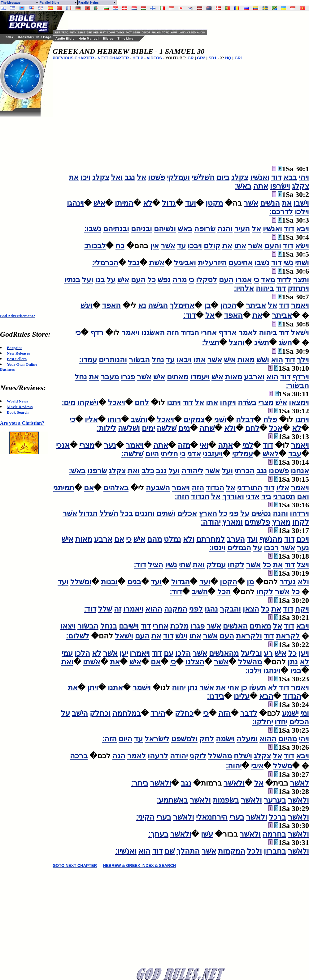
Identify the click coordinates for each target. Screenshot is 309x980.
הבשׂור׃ (297, 386)
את (74, 177)
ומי (305, 713)
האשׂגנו (153, 333)
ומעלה (247, 739)
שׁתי (185, 565)
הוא (277, 360)
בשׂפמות (226, 800)
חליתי (169, 454)
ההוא (154, 609)
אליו (91, 420)
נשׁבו (262, 263)
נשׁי (288, 263)
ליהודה (192, 471)
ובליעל (251, 653)
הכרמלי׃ (105, 263)
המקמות (232, 851)
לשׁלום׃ (78, 636)
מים (184, 428)
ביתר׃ (140, 783)
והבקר (230, 609)
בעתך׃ (158, 834)
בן (207, 305)
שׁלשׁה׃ (132, 454)
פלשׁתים (257, 522)
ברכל (278, 817)
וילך (303, 360)
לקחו (301, 522)
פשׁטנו (279, 471)
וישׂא (302, 246)
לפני (196, 609)
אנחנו (300, 471)
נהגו (211, 609)
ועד (191, 203)
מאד (268, 280)
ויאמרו (133, 609)
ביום (223, 177)
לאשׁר (300, 783)
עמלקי (243, 454)
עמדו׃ (88, 360)
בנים (134, 582)
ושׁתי (302, 263)
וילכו (302, 212)
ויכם (303, 539)
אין (154, 246)
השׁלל (109, 513)
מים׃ (68, 403)
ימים (148, 428)
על (111, 280)
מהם (154, 539)
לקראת (288, 636)
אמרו (244, 280)
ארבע (103, 539)
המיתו (124, 203)
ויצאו (68, 626)
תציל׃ (211, 343)
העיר (242, 229)
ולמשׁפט (184, 739)
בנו (100, 280)
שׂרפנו (97, 471)
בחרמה (274, 834)
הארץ (208, 513)
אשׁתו (92, 662)
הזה (173, 333)
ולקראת (249, 636)
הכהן (228, 305)
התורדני (250, 488)
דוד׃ (189, 315)
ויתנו (174, 403)
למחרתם (211, 539)
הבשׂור (139, 360)
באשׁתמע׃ (172, 800)
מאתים (178, 377)
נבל (134, 263)
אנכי (63, 445)
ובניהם (141, 229)
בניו (296, 671)
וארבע (254, 377)
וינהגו (75, 203)
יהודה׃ (211, 522)
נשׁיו (171, 565)
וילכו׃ (253, 671)
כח (120, 246)
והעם (273, 246)
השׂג (285, 343)
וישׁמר (142, 688)
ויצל (303, 565)
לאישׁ (271, 454)
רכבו (271, 548)
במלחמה (127, 713)
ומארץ (233, 522)
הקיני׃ (145, 817)
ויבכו (195, 246)
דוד (276, 177)
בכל (126, 513)
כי (256, 280)
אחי (233, 688)
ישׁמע (290, 713)
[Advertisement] (25, 210)
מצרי (266, 403)
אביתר (256, 305)
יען (124, 653)
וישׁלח (243, 756)
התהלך (188, 851)
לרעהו (158, 756)
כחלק (184, 713)
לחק (207, 739)
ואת (134, 471)
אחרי (209, 333)
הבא (266, 696)
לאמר (248, 333)
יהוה (179, 688)
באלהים (116, 488)
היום (152, 454)
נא (142, 305)
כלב (148, 471)
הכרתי (245, 471)
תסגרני (284, 496)
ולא (230, 428)
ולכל (255, 851)
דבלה (245, 420)
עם (169, 653)
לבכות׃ (95, 246)
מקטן (214, 203)
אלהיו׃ (244, 288)
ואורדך (233, 496)
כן (244, 688)
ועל (88, 280)
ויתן (93, 688)
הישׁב (80, 713)
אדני (194, 454)
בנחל (109, 626)
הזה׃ (182, 496)
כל (152, 280)
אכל (276, 428)
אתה (261, 186)
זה (118, 609)
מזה (184, 445)
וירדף (301, 377)
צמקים (194, 420)
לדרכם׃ (281, 212)
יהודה (179, 756)
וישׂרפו (280, 186)
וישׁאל (300, 333)
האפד (111, 305)
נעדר (288, 582)
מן (250, 582)
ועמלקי (178, 177)
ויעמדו (200, 377)
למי (248, 445)
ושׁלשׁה (129, 428)
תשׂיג (262, 343)
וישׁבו (301, 203)
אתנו (115, 688)
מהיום (288, 739)
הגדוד (190, 333)
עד (181, 246)
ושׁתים (166, 513)
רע (268, 653)
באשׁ (185, 229)
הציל (156, 565)
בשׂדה (247, 403)
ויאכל (117, 403)
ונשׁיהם (165, 229)
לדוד (284, 280)
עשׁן (207, 834)
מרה (180, 280)
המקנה (176, 609)
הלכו (183, 653)
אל (141, 177)
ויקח (302, 609)
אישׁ (99, 203)
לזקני (198, 756)
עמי (67, 653)
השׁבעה (158, 488)
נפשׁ (164, 280)
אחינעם (241, 263)
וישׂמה (225, 739)
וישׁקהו (88, 403)
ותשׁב (139, 420)
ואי (204, 445)
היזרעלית (212, 263)
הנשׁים (270, 203)
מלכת (179, 626)
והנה (225, 229)
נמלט (172, 539)
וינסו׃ (217, 548)
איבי (257, 766)
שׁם (170, 851)
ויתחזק (298, 288)
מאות (246, 360)
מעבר (110, 377)
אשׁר (251, 203)
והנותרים (113, 360)
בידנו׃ (215, 696)
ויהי (304, 177)
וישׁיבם (129, 626)
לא (148, 203)
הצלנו (195, 662)
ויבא (302, 229)
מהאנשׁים (224, 653)
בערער (275, 800)
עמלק (216, 565)
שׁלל (105, 609)
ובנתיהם (116, 229)
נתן (293, 662)
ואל (117, 177)
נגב (130, 177)
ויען (304, 653)
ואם (303, 496)
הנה (119, 756)
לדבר (249, 713)
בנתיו (72, 280)
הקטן (228, 582)
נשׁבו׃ (93, 229)
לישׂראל (157, 739)
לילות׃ (106, 428)
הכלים (299, 722)
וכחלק (100, 713)
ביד (266, 496)
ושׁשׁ (263, 360)
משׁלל (283, 766)
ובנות (109, 582)
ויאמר (300, 305)
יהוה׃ (234, 766)
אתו (240, 246)
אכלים (187, 513)
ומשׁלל (81, 582)
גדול (169, 203)
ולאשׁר (234, 783)
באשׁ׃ (243, 186)
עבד (295, 454)
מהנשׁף (271, 539)
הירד (158, 713)
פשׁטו (157, 177)
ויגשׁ (87, 305)
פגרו (128, 377)
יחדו (281, 722)
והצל (237, 343)
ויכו (85, 177)
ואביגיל (185, 263)
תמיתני (64, 488)
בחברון (275, 851)
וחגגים (145, 513)
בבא (290, 177)
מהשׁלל (250, 662)
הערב (236, 539)
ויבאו (184, 360)
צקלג (240, 177)
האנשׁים (235, 626)
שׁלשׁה (167, 428)
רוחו (114, 420)
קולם (212, 246)
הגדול (88, 513)
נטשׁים (261, 513)
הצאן (251, 609)
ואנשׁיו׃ (126, 851)
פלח (270, 420)
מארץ (281, 522)
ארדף (228, 333)
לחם (142, 403)
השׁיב (200, 592)
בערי (237, 817)
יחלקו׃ (263, 722)
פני (234, 513)
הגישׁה (158, 305)
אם (89, 488)
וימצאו (299, 403)
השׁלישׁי (203, 177)
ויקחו (228, 403)
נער (110, 445)
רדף (97, 333)
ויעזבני (213, 454)
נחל (158, 360)
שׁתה (207, 428)
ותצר (301, 280)
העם (226, 280)
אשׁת (157, 263)
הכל (224, 592)
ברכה (79, 756)
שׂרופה (205, 229)
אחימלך (182, 305)
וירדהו (299, 513)
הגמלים (239, 548)
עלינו (242, 696)
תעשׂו (257, 688)
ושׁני (220, 420)
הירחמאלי (212, 817)
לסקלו (207, 280)
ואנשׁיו (260, 177)
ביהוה (265, 288)
